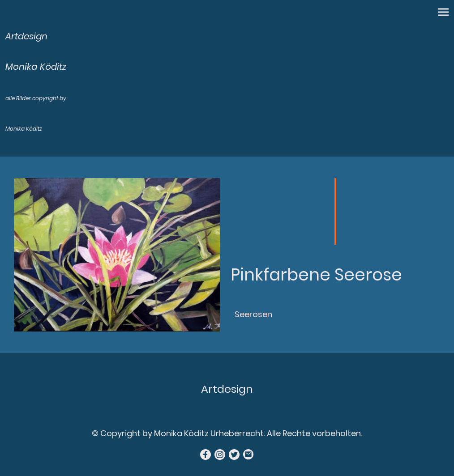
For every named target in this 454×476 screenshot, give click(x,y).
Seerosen (253, 314)
